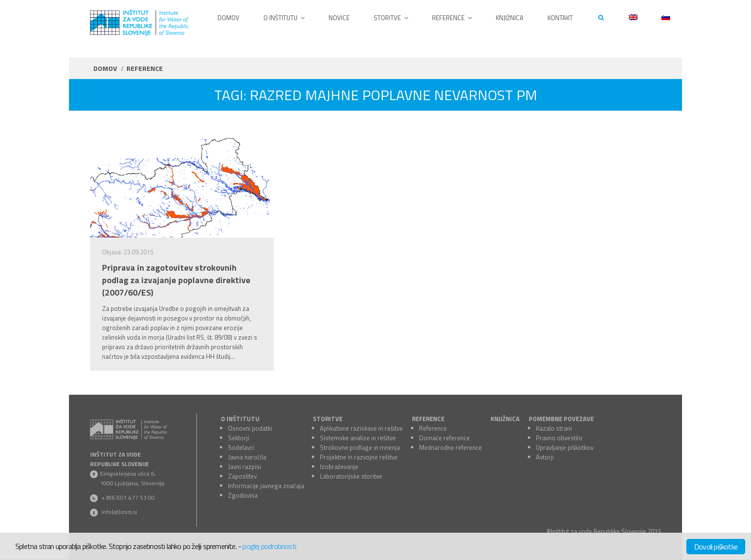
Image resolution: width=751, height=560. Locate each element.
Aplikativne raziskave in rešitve (361, 428)
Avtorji (545, 457)
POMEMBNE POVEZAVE (561, 419)
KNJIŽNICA (505, 419)
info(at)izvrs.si (119, 512)
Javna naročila (247, 457)
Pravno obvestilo (559, 438)
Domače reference (444, 438)
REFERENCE (428, 419)
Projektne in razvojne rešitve (359, 457)
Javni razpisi (245, 467)
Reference (433, 428)
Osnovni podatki (250, 428)
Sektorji (239, 438)
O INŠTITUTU (240, 419)
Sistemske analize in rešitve (358, 438)
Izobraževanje (339, 467)
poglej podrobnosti (269, 546)
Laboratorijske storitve (351, 476)
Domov (105, 68)
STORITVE (328, 419)
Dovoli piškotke (716, 547)
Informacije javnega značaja (266, 486)
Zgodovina (243, 495)
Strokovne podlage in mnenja (360, 447)
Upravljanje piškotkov (565, 447)
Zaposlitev (242, 476)
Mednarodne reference (450, 447)
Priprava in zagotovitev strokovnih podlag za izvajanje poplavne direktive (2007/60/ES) (176, 280)
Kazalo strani (554, 428)
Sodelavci (241, 447)
